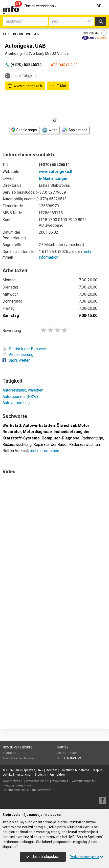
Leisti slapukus (43, 857)
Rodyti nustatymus (87, 857)
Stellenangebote (71, 758)
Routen (73, 753)
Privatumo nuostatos (75, 770)
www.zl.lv (44, 790)
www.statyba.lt (13, 781)
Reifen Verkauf (15, 451)
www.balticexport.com (18, 785)
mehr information (44, 451)
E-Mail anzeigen (54, 178)
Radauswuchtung (17, 444)
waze (49, 130)
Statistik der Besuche (24, 349)
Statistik (40, 775)
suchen (101, 21)
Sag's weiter (16, 360)
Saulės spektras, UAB (28, 770)
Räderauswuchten (85, 444)
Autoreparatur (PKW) (20, 397)
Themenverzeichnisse (18, 758)
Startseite (9, 753)
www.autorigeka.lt (25, 86)
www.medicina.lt (37, 781)
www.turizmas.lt (83, 781)
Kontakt (52, 770)
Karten (63, 747)
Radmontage (92, 438)
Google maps (24, 130)
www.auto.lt (60, 781)
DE (101, 6)
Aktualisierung (18, 355)
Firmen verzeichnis (41, 6)
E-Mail (58, 86)
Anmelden (57, 775)
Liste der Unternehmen (21, 34)
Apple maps (75, 130)
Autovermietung (16, 403)
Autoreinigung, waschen (23, 390)
